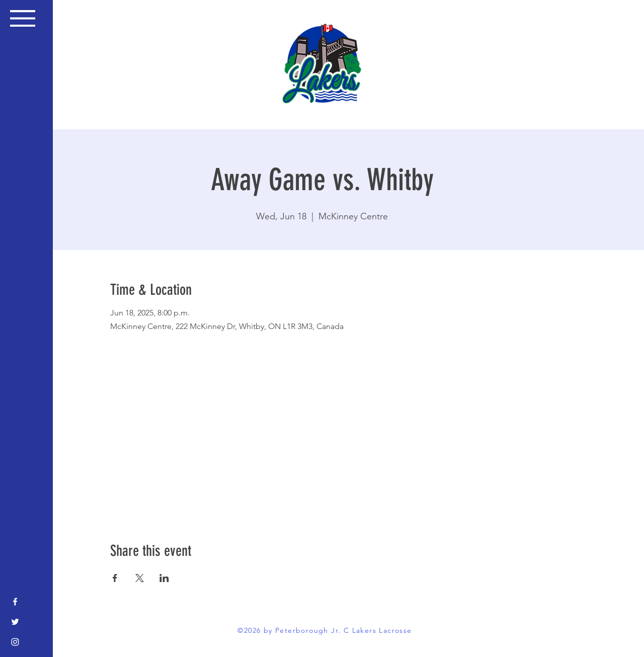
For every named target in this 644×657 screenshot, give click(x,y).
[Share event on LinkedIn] (164, 578)
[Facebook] (15, 602)
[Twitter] (15, 622)
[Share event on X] (140, 578)
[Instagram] (15, 642)
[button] (23, 18)
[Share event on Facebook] (115, 578)
